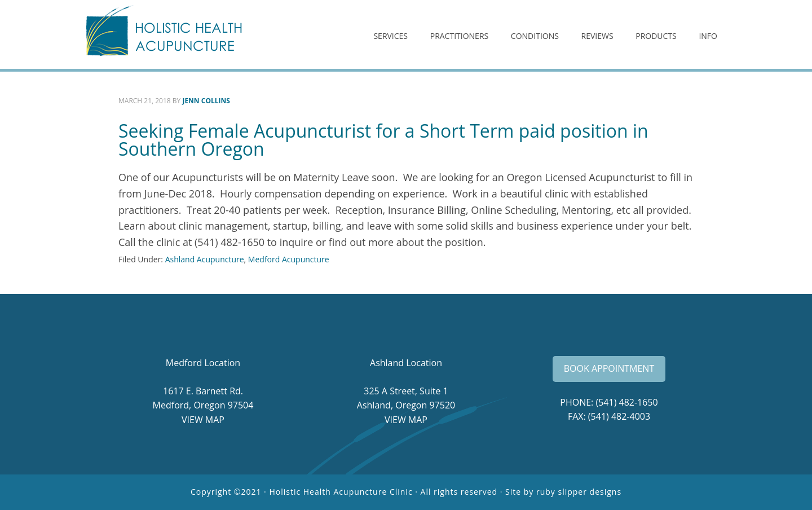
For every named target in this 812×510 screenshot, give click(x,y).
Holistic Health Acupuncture (175, 34)
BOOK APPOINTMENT (609, 368)
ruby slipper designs (579, 492)
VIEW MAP (203, 420)
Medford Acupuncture (289, 259)
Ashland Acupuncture (205, 259)
